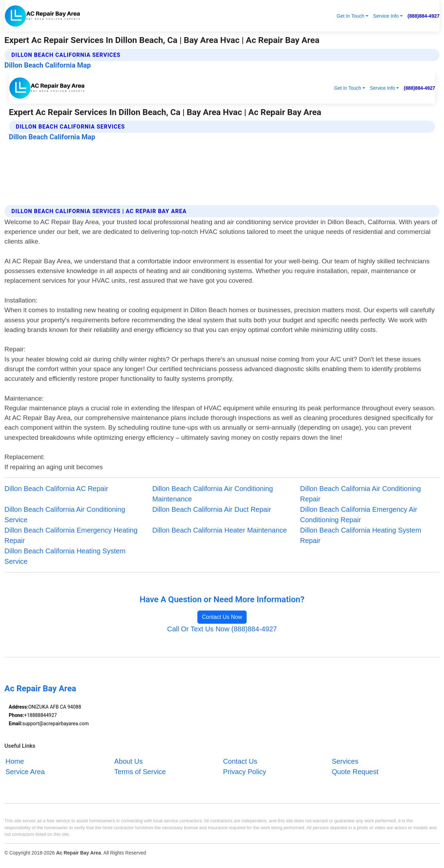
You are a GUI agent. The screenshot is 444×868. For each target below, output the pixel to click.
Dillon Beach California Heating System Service (65, 556)
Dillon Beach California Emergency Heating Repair (71, 535)
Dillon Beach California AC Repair (56, 489)
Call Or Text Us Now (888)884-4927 (222, 629)
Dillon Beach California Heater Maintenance (220, 530)
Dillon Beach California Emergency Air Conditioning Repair (359, 515)
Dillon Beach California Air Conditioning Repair (360, 494)
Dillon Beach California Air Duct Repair (212, 509)
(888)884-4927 (424, 16)
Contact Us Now (222, 617)
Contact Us (240, 761)
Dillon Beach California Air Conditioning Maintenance (213, 494)
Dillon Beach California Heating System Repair (361, 535)
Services (345, 761)
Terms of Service (140, 772)
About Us (128, 761)
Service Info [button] (386, 16)
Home (15, 761)
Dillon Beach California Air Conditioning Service (65, 515)
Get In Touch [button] (350, 16)
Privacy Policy (245, 772)
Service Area (25, 772)
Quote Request (355, 772)
